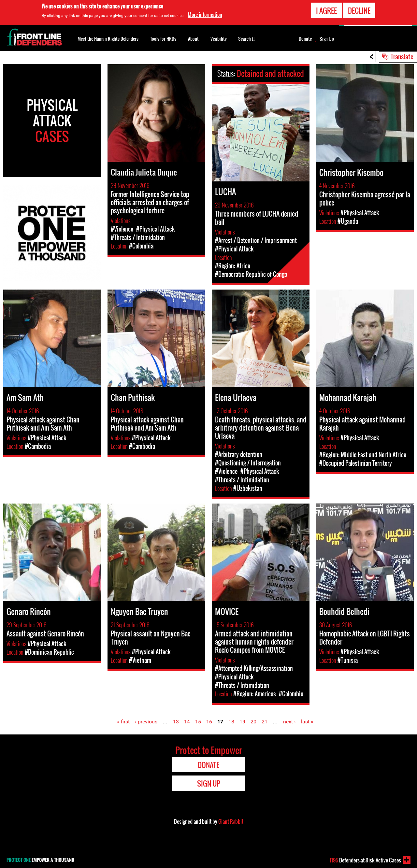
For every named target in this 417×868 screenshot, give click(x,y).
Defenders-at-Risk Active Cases (365, 860)
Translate (402, 56)
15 (198, 722)
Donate (305, 39)
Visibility (219, 39)
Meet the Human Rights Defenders (108, 39)
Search (246, 38)
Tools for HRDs (163, 39)
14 (187, 722)
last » (307, 722)
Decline (359, 10)
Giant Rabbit (231, 821)
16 (209, 722)
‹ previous (146, 722)
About (193, 39)
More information (205, 15)
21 (265, 722)
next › (289, 722)
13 (176, 722)
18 (231, 722)
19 (242, 722)
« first (123, 722)
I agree (326, 10)
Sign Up (327, 39)
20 (253, 722)
